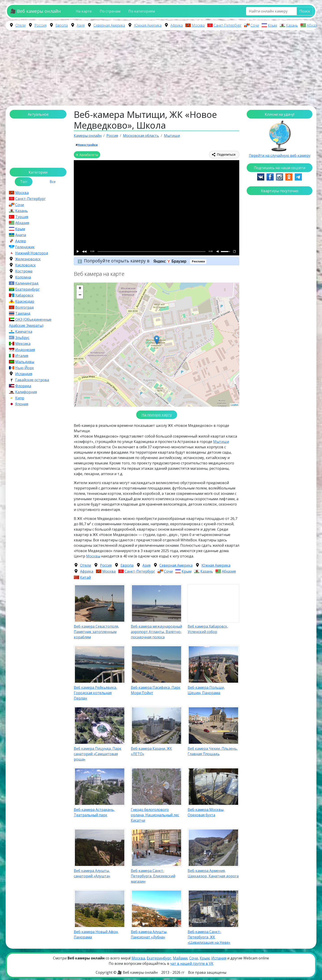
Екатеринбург (27, 289)
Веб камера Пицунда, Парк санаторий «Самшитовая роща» (98, 754)
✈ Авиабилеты (87, 155)
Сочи (255, 25)
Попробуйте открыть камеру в (137, 261)
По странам (110, 11)
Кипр (20, 398)
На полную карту (157, 415)
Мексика (23, 344)
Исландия (24, 374)
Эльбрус (22, 338)
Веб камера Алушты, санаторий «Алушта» (92, 873)
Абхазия (314, 25)
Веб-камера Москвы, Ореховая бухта (206, 812)
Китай (85, 577)
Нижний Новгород (32, 253)
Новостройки (88, 145)
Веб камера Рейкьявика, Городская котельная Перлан (95, 693)
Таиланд (23, 313)
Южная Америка (148, 25)
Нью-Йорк (25, 368)
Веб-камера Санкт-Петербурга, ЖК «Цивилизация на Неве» (209, 937)
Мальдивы (25, 362)
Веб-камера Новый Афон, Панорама (96, 934)
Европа (62, 25)
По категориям (142, 11)
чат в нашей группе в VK (192, 963)
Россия (40, 25)
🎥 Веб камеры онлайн (36, 11)
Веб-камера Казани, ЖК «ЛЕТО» (151, 751)
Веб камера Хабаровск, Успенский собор (208, 629)
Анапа (21, 235)
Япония (22, 404)
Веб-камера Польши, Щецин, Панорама (206, 690)
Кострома (24, 271)
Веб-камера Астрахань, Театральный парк (94, 812)
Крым (272, 25)
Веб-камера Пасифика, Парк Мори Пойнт (156, 690)
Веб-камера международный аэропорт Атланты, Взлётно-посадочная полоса (156, 632)
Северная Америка (109, 25)
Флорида (23, 386)
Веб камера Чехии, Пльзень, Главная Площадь (213, 751)
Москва (198, 25)
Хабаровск (24, 295)
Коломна (23, 277)
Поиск (305, 11)
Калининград (27, 283)
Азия (81, 25)
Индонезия (25, 350)
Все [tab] (53, 182)
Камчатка (24, 332)
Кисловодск (25, 265)
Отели (20, 25)
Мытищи (221, 442)
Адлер (21, 241)
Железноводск (28, 259)
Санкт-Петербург (228, 25)
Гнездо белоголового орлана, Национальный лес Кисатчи (155, 815)
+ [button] (80, 289)
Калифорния (26, 392)
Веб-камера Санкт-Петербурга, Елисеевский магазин (153, 876)
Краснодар (25, 301)
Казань (292, 25)
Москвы (93, 556)
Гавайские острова (32, 380)
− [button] (80, 295)
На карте (84, 11)
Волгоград (24, 307)
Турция (22, 217)
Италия (22, 356)
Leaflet (234, 405)
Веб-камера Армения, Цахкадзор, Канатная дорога (213, 873)
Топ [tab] (24, 182)
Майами (180, 958)
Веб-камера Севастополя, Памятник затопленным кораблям (96, 632)
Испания (219, 958)
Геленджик (25, 247)
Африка (177, 25)
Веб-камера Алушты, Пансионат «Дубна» (149, 934)
